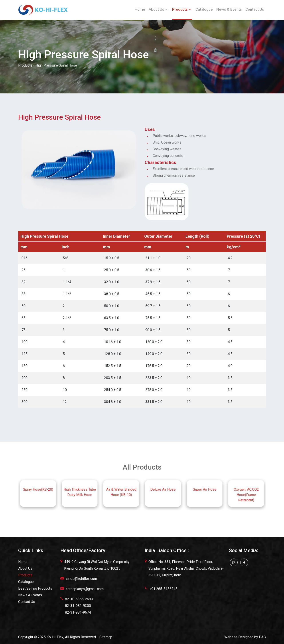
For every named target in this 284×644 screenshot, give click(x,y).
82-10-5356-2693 (79, 599)
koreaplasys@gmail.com (85, 589)
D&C (262, 637)
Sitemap (106, 637)
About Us (158, 9)
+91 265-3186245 (163, 589)
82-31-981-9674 (78, 612)
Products (182, 9)
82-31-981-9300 (78, 606)
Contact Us (255, 9)
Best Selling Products (35, 588)
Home (140, 9)
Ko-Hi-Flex (55, 637)
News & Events (229, 9)
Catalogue (204, 9)
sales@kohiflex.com (81, 579)
